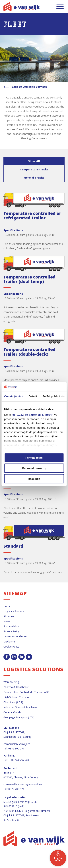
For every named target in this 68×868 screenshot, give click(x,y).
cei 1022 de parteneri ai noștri (33, 415)
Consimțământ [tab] (14, 396)
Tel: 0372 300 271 (14, 748)
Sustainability (11, 626)
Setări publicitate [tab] (54, 396)
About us (9, 616)
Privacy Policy (11, 631)
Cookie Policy (11, 647)
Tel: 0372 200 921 (14, 789)
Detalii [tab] (33, 396)
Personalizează (34, 468)
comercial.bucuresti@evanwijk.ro (23, 784)
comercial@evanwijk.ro (17, 744)
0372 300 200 (11, 820)
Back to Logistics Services (29, 87)
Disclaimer (10, 641)
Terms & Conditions (15, 636)
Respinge (34, 479)
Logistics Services (14, 611)
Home (7, 606)
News (7, 621)
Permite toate (34, 458)
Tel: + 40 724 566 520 (16, 760)
